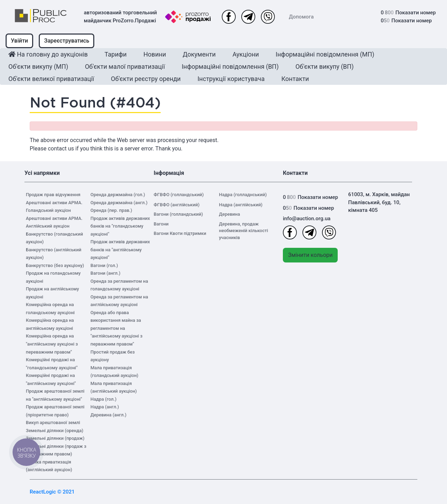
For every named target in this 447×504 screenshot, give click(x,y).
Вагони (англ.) (105, 273)
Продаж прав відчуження (53, 195)
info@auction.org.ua (307, 218)
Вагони (161, 224)
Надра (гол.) (103, 399)
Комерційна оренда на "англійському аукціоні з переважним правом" (52, 344)
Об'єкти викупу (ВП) (325, 66)
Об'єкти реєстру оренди (146, 79)
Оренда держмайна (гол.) (118, 195)
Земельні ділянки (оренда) (55, 431)
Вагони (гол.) (104, 265)
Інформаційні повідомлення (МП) (325, 54)
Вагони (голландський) (178, 214)
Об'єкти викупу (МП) (38, 66)
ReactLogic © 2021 (52, 492)
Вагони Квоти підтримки (180, 233)
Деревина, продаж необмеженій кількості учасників (244, 231)
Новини (155, 54)
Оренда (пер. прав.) (111, 210)
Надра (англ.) (105, 407)
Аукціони (246, 54)
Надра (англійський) (241, 205)
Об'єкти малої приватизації (125, 66)
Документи (199, 54)
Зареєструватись (67, 41)
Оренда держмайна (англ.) (119, 203)
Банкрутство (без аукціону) (55, 265)
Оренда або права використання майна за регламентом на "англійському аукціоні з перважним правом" (116, 328)
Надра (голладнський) (243, 195)
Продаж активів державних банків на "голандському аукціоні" (120, 226)
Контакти (295, 79)
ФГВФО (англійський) (177, 205)
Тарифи (115, 54)
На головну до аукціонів (48, 54)
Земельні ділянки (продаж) (55, 438)
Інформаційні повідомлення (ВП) (230, 66)
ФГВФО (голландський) (179, 195)
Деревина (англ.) (108, 415)
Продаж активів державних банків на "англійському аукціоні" (120, 250)
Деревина (229, 214)
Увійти (19, 41)
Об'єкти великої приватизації (51, 79)
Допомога (301, 17)
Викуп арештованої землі (53, 423)
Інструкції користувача (231, 79)
